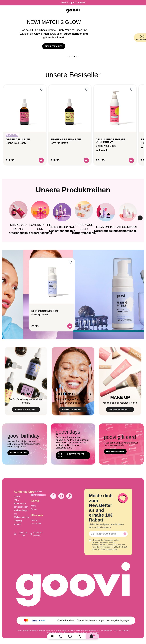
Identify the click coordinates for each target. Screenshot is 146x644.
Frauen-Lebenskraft (66, 140)
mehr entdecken (54, 48)
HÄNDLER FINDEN (38, 534)
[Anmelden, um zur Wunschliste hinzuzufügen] (42, 89)
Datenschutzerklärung (109, 549)
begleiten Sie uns (18, 453)
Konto (33, 506)
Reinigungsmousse (45, 311)
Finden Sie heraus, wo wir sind (71, 455)
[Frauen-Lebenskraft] (70, 108)
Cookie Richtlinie (66, 620)
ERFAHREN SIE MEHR (115, 451)
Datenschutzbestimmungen (91, 620)
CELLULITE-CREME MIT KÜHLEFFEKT (110, 141)
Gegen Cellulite (18, 140)
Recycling (18, 521)
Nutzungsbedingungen (118, 620)
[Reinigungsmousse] (52, 281)
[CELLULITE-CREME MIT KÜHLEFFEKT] (115, 108)
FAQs (16, 500)
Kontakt (17, 497)
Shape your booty (16, 143)
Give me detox (59, 143)
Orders (34, 509)
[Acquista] (41, 160)
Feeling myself (40, 315)
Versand (17, 524)
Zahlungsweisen (21, 507)
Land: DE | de (24, 534)
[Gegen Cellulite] (25, 108)
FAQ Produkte (20, 503)
